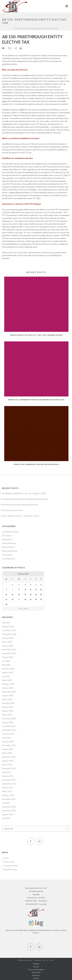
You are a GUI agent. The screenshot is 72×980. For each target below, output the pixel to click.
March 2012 (7, 791)
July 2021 (6, 676)
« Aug (20, 608)
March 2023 (7, 642)
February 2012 (8, 795)
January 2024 (8, 638)
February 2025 (8, 626)
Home (16, 28)
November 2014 (9, 757)
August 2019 (8, 711)
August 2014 (8, 761)
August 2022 (8, 657)
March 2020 (7, 699)
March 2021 (7, 680)
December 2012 (9, 780)
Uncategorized (8, 559)
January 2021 (8, 688)
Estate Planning (9, 543)
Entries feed (8, 862)
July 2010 (6, 818)
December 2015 (9, 745)
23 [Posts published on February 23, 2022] (19, 599)
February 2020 (8, 703)
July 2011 (6, 803)
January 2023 (8, 646)
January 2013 (8, 776)
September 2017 (9, 730)
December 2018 (9, 718)
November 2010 (9, 811)
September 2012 (9, 784)
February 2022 (8, 669)
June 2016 (6, 738)
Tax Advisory (8, 555)
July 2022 (6, 661)
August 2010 (8, 814)
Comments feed (10, 866)
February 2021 (8, 684)
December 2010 (9, 807)
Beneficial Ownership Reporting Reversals (36, 464)
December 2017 (9, 726)
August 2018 (8, 722)
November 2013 (9, 768)
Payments (36, 975)
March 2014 (7, 765)
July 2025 (6, 623)
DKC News (7, 536)
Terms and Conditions (36, 970)
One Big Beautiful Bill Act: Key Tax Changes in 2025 (36, 335)
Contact (36, 978)
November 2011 (9, 799)
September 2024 (9, 634)
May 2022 (6, 665)
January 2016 (8, 742)
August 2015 (8, 749)
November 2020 (9, 692)
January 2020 (8, 707)
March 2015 (7, 753)
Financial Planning (10, 551)
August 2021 (8, 672)
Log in (5, 858)
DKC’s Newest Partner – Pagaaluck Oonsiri (20, 516)
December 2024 (9, 630)
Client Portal (36, 972)
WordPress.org (9, 869)
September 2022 (9, 653)
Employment (7, 539)
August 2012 (8, 788)
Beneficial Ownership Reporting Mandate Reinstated (36, 400)
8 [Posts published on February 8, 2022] (12, 589)
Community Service (10, 532)
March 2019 (7, 715)
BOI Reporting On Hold (12, 510)
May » (26, 608)
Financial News (8, 547)
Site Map (36, 964)
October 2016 (8, 734)
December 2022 (9, 649)
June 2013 (6, 772)
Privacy (36, 967)
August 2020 (8, 695)
